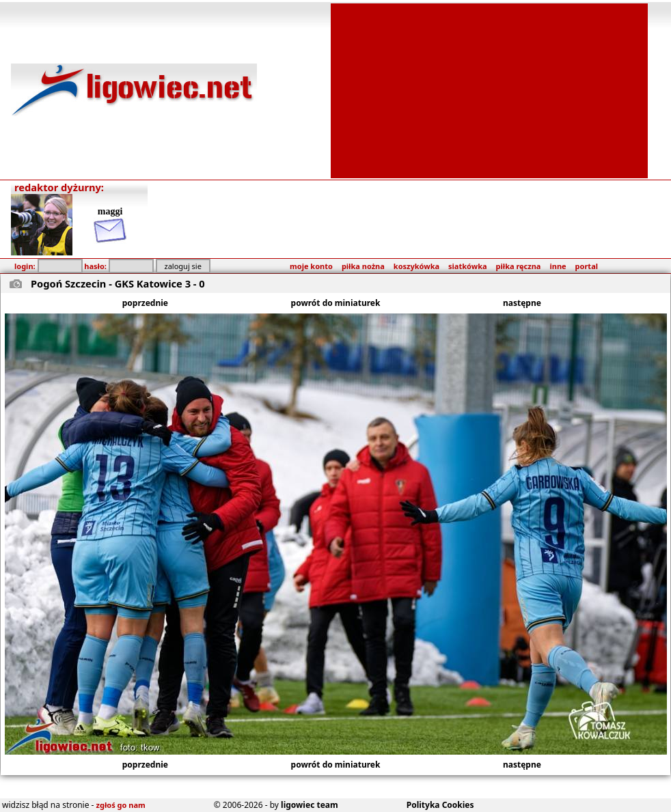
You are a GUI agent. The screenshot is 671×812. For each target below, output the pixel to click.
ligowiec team (310, 805)
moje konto (311, 266)
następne (522, 303)
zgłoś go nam (121, 805)
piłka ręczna (519, 266)
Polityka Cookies (440, 805)
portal (587, 266)
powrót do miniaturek (336, 303)
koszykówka (416, 266)
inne (558, 266)
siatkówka (467, 266)
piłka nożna (363, 266)
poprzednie (145, 303)
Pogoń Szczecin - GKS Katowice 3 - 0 (118, 283)
